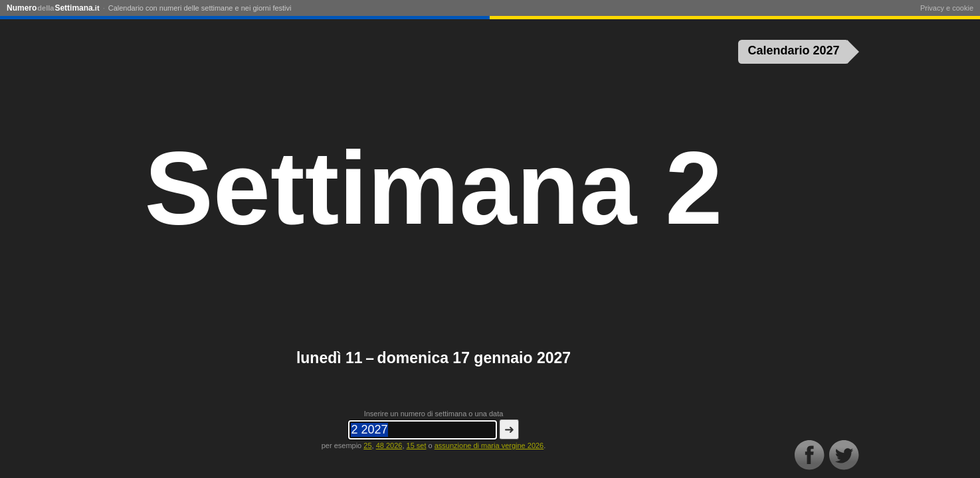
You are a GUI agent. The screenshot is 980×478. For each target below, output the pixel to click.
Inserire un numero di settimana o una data (434, 414)
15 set (417, 445)
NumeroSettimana (53, 8)
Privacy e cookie (947, 8)
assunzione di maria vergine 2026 (489, 445)
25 (367, 445)
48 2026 (389, 445)
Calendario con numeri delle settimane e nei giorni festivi (200, 8)
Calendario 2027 (794, 50)
